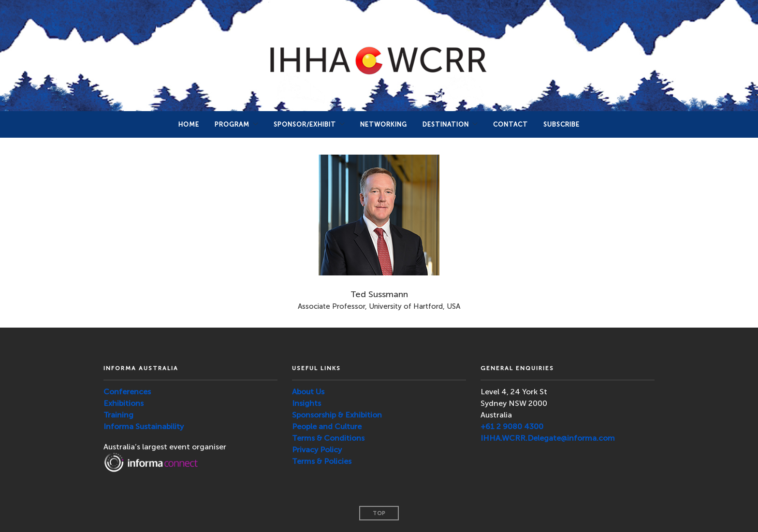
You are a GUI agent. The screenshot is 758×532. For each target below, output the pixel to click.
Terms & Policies (322, 461)
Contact (510, 124)
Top (379, 513)
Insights (306, 403)
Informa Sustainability (144, 426)
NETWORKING (384, 124)
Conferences (127, 392)
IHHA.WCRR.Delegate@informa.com (548, 438)
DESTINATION (446, 124)
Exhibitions (124, 403)
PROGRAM (232, 124)
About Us (308, 392)
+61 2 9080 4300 (512, 426)
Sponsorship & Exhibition (337, 415)
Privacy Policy (317, 450)
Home (189, 124)
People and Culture (327, 426)
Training (118, 415)
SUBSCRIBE (561, 124)
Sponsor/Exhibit (305, 124)
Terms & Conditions (328, 438)
